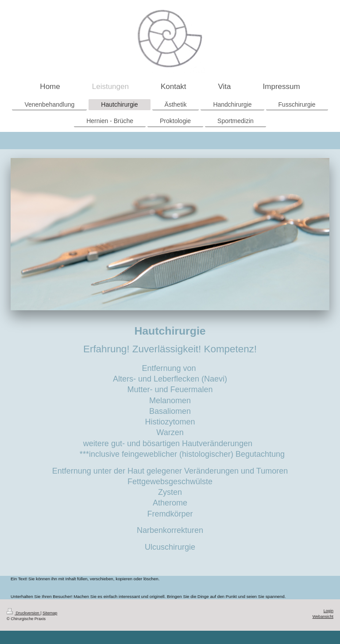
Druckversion (23, 613)
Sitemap (50, 613)
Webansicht (323, 617)
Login (328, 611)
